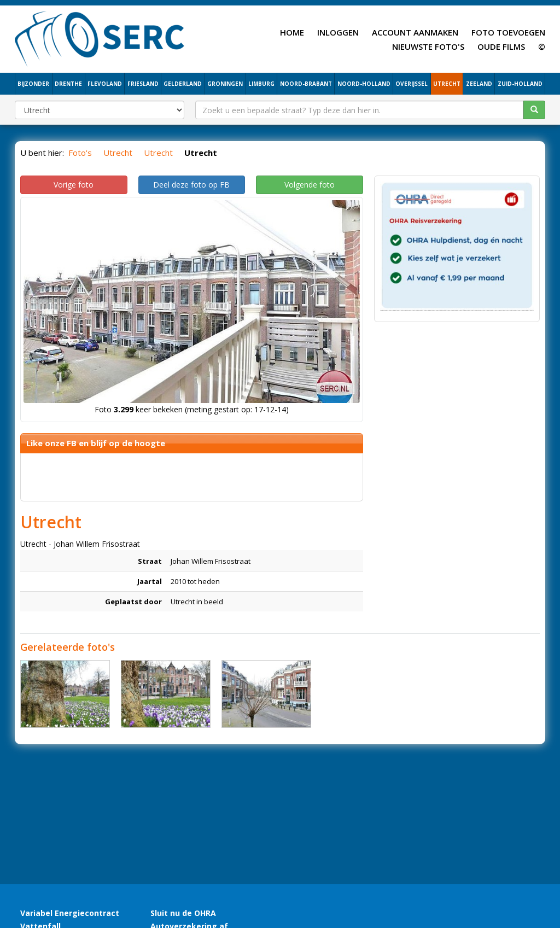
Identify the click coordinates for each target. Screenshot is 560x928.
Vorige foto (74, 185)
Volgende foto (310, 185)
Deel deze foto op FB (191, 185)
